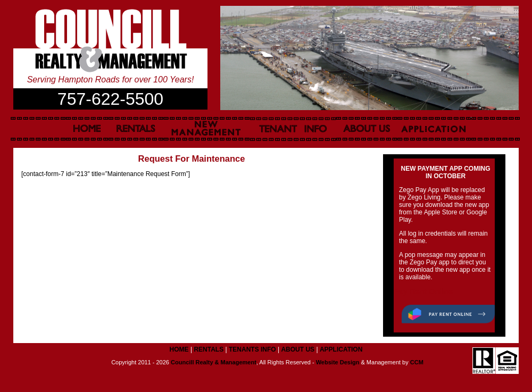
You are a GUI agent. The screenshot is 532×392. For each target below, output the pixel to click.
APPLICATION (341, 349)
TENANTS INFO (252, 349)
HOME (179, 349)
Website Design (338, 362)
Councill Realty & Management (214, 362)
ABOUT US (298, 349)
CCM (417, 362)
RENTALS (209, 349)
